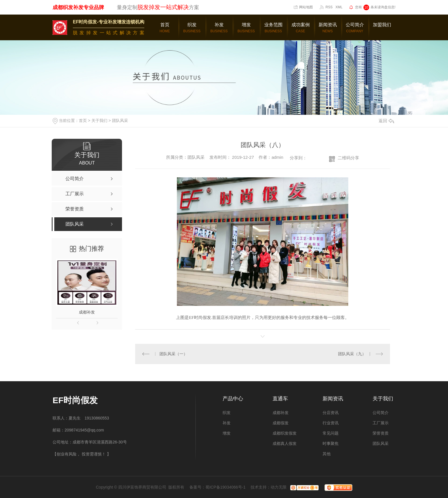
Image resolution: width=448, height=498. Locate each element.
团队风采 (120, 121)
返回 (386, 121)
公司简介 (381, 413)
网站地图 (306, 7)
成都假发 (281, 423)
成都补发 (87, 312)
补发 (227, 423)
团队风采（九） (352, 354)
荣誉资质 (381, 433)
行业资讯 (331, 423)
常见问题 (331, 433)
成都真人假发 (285, 443)
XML (339, 7)
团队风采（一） (173, 354)
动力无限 (279, 487)
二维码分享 (348, 158)
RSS (329, 7)
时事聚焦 (331, 443)
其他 (327, 454)
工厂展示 (381, 423)
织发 (227, 413)
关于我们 (99, 121)
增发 (227, 433)
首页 (83, 121)
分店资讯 (331, 413)
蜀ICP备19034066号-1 (225, 487)
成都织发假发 (285, 433)
